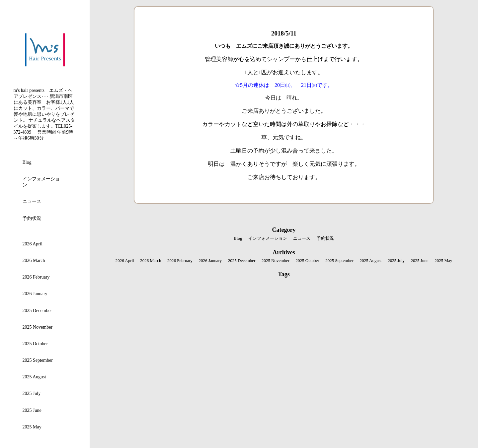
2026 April (33, 244)
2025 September (38, 360)
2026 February (36, 277)
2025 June (32, 410)
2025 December (37, 311)
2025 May (32, 427)
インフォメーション (41, 182)
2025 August (34, 377)
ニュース (32, 201)
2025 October (35, 344)
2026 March (34, 260)
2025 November (38, 327)
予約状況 (32, 218)
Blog (27, 162)
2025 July (32, 393)
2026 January (35, 294)
